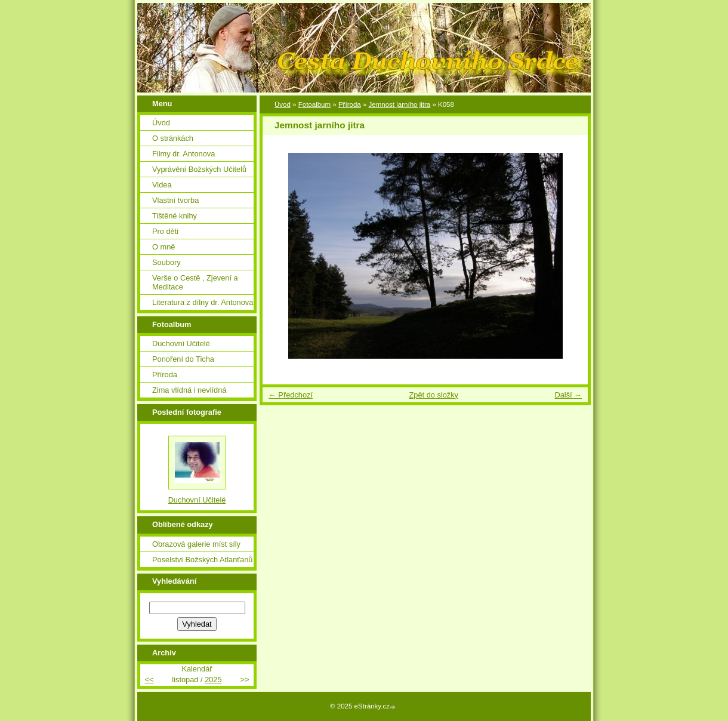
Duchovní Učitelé (181, 343)
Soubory (166, 262)
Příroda (350, 104)
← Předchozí (291, 395)
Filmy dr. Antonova (183, 154)
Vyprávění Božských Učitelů (199, 169)
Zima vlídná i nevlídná (189, 390)
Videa (162, 185)
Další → (568, 395)
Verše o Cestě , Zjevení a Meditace (195, 282)
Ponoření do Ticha (183, 359)
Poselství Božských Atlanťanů (202, 560)
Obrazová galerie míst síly (196, 544)
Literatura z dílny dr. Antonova (203, 302)
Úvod (283, 104)
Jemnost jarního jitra (400, 104)
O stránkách (173, 138)
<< (149, 680)
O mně (164, 247)
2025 (213, 680)
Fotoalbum (314, 104)
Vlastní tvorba (175, 200)
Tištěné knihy (175, 216)
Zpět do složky (434, 395)
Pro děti (165, 231)
